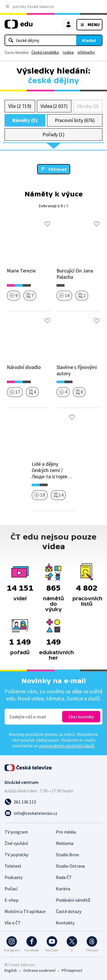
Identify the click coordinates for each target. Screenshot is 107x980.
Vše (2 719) (20, 106)
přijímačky (86, 52)
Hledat (89, 40)
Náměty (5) (25, 120)
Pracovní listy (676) (75, 120)
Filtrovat (58, 169)
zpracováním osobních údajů (66, 746)
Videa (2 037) (54, 106)
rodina (68, 52)
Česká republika (45, 52)
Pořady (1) (53, 134)
